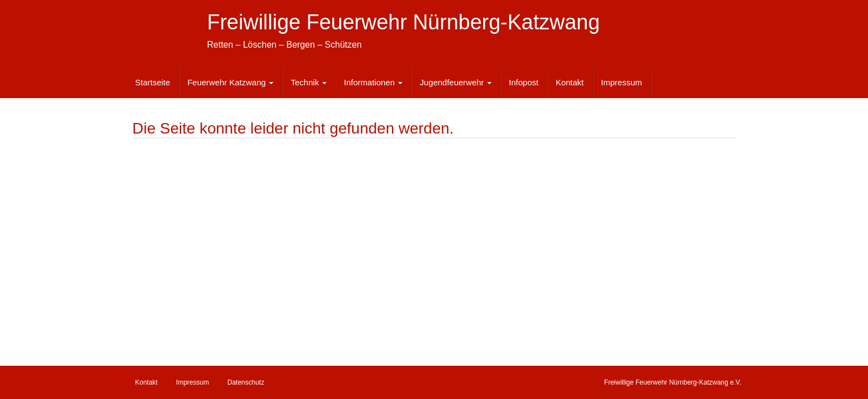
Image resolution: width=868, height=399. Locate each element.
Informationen (373, 82)
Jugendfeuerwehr (456, 82)
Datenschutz (246, 382)
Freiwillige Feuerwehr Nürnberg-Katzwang (404, 22)
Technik (309, 82)
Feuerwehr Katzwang (230, 82)
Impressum (622, 82)
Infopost (523, 82)
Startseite (153, 82)
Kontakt (570, 82)
